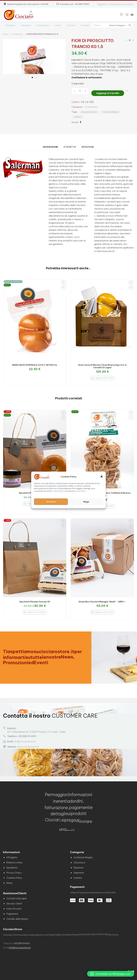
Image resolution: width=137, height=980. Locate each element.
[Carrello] (127, 15)
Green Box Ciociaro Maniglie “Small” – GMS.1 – (102, 601)
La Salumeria (17, 34)
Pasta (78, 116)
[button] (102, 477)
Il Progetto (11, 25)
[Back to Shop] (130, 40)
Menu (132, 15)
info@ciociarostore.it (25, 740)
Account (72, 25)
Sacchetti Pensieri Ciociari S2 (35, 601)
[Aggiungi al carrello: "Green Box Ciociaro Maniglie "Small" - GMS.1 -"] (102, 611)
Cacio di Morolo (111, 111)
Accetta (51, 502)
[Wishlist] (121, 15)
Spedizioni (26, 25)
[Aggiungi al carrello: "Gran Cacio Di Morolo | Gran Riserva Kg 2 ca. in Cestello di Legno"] (102, 377)
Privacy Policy (80, 491)
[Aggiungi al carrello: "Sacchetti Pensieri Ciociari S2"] (35, 611)
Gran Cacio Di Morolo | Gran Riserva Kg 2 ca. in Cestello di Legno (102, 365)
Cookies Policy (58, 491)
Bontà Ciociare (89, 111)
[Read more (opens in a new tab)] (73, 4)
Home (5, 34)
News (59, 25)
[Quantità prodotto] (80, 91)
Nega (86, 502)
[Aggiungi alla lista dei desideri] (128, 91)
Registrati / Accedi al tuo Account (115, 4)
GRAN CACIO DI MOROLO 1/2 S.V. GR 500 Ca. (35, 364)
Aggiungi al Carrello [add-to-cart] (108, 91)
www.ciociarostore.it (28, 746)
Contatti (86, 25)
